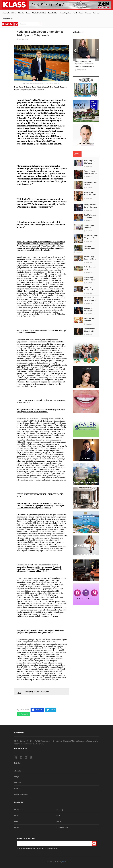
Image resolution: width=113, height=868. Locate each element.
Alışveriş (96, 13)
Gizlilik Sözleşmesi (21, 794)
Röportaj (21, 13)
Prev (75, 50)
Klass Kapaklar (65, 13)
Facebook (37, 710)
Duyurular (18, 783)
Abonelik (17, 771)
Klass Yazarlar (8, 19)
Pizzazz (88, 13)
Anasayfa (6, 13)
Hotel (75, 13)
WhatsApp (23, 714)
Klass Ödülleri (53, 13)
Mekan (81, 13)
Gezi (58, 816)
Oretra (64, 862)
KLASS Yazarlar (62, 827)
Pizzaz (17, 827)
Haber (14, 13)
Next (97, 50)
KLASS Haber (19, 810)
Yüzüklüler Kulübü (39, 13)
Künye (17, 777)
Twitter (51, 710)
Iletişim (17, 788)
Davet (28, 13)
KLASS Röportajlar (77, 154)
